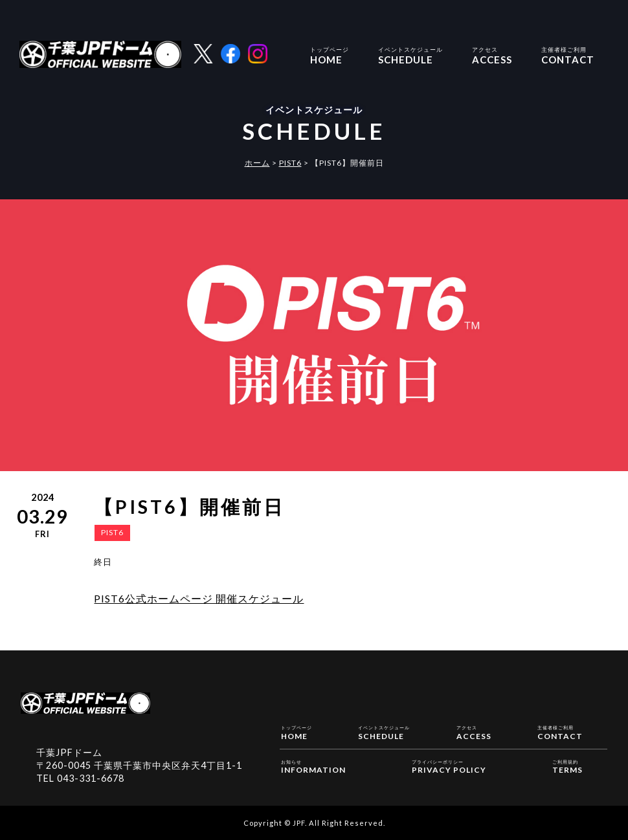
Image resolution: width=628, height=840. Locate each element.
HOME (330, 54)
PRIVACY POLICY (449, 766)
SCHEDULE (410, 54)
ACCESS (492, 54)
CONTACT (568, 54)
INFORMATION (313, 766)
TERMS (567, 766)
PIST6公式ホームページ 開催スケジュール (199, 598)
